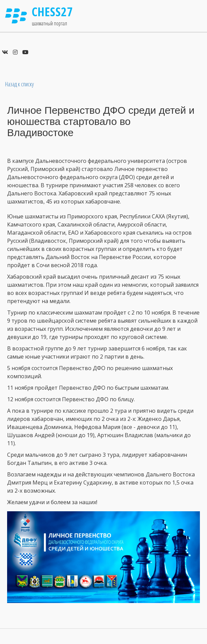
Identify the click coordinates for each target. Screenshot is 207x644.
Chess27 (53, 12)
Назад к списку (19, 84)
